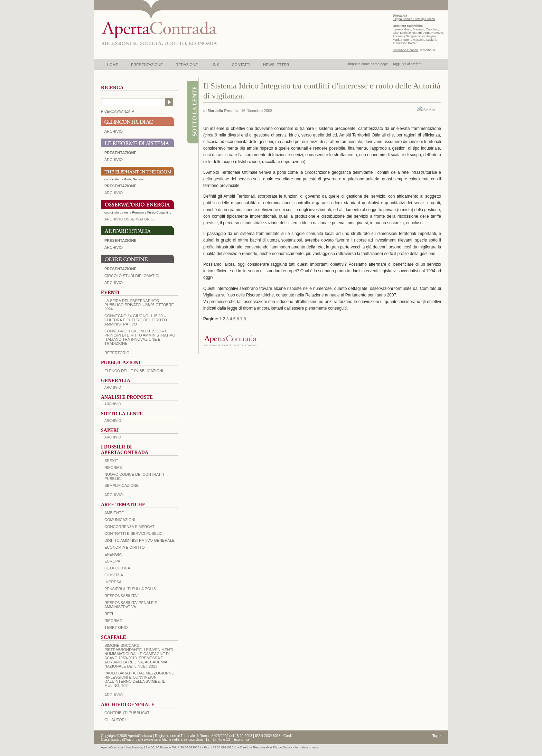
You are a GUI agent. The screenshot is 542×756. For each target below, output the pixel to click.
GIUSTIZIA (114, 575)
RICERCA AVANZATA (118, 111)
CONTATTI (241, 65)
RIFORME (113, 621)
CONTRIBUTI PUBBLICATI (128, 713)
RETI (109, 614)
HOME (113, 65)
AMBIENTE (114, 513)
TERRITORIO (116, 627)
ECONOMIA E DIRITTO (125, 547)
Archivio (114, 247)
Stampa (429, 110)
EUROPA (112, 561)
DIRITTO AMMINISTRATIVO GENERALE (139, 540)
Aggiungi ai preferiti (408, 64)
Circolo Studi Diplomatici (132, 276)
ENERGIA (113, 554)
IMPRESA (113, 582)
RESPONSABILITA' (121, 596)
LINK (215, 65)
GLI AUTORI (115, 720)
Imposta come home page (368, 64)
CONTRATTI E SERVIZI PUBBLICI (134, 533)
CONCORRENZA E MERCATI (130, 527)
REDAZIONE (187, 65)
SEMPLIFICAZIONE (122, 485)
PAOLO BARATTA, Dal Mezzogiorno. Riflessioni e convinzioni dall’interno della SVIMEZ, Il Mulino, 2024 (140, 679)
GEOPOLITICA (117, 568)
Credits (289, 736)
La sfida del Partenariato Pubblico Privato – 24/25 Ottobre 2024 (139, 305)
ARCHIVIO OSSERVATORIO (129, 219)
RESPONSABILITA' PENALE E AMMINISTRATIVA (131, 605)
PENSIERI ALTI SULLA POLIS (130, 589)
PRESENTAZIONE (147, 65)
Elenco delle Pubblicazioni (134, 371)
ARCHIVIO (114, 131)
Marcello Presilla (223, 111)
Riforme (113, 467)
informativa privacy (306, 747)
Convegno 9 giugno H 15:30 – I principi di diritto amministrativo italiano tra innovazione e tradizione (140, 337)
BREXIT (111, 461)
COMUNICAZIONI (120, 520)
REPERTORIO (117, 353)
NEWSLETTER (276, 65)
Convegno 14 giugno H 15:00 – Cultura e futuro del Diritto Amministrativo (136, 320)
